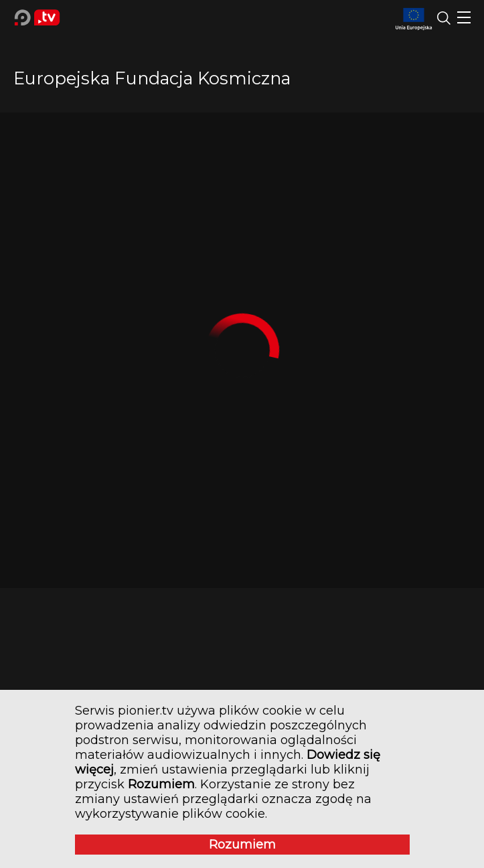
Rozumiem (242, 845)
